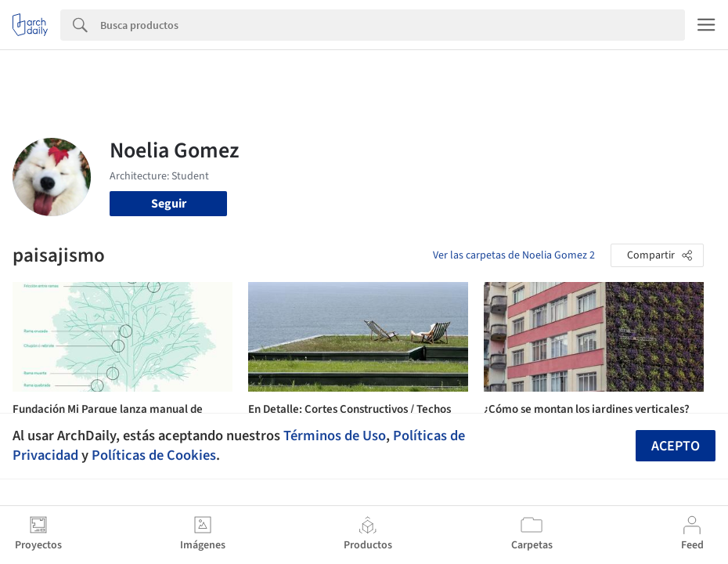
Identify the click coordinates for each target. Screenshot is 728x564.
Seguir (169, 204)
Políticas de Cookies (154, 455)
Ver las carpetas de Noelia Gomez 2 (514, 255)
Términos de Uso (335, 436)
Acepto (676, 446)
